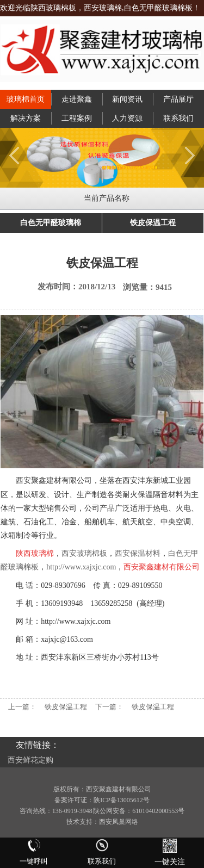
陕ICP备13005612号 (122, 800)
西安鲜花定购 (30, 760)
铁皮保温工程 (153, 223)
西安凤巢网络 (119, 822)
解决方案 (26, 118)
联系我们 (178, 118)
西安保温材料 (138, 553)
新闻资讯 (127, 99)
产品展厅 (178, 99)
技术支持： (83, 822)
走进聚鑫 (77, 99)
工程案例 (77, 118)
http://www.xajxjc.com (81, 567)
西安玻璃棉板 (84, 553)
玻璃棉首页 (26, 99)
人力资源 (127, 118)
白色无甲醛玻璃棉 (51, 223)
